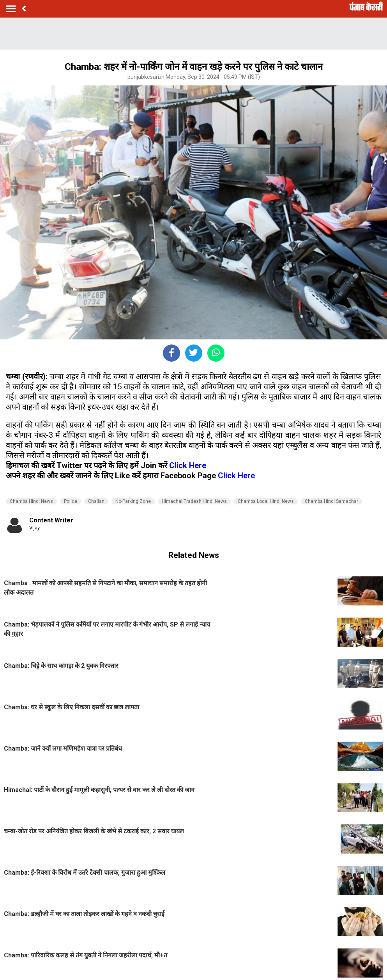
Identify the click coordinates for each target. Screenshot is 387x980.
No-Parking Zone (133, 501)
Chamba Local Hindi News (266, 501)
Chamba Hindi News (31, 501)
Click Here (188, 465)
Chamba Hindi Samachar (331, 501)
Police (71, 501)
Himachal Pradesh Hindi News (194, 501)
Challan (96, 501)
